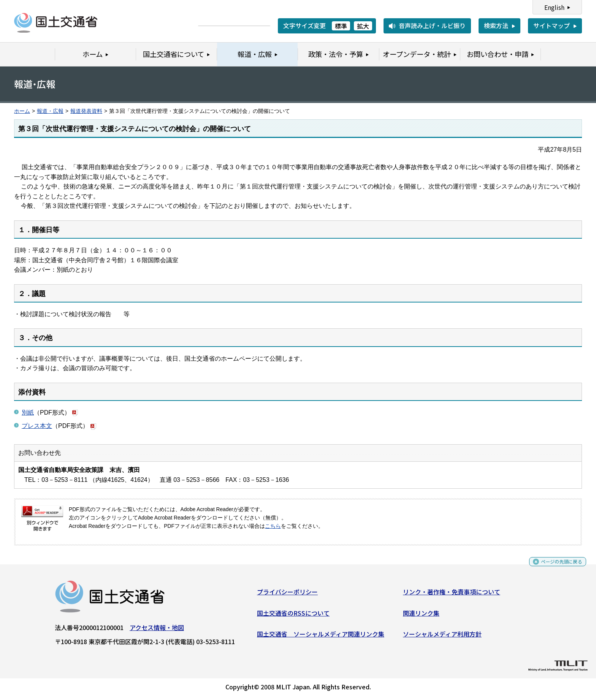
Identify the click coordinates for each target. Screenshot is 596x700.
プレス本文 (37, 426)
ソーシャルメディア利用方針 (442, 637)
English (554, 7)
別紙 (28, 413)
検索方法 (496, 25)
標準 (341, 26)
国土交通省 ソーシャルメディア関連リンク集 (321, 637)
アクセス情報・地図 (157, 630)
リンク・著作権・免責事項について (452, 595)
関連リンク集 (421, 616)
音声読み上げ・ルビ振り (432, 25)
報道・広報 (50, 111)
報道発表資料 (86, 111)
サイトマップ (552, 25)
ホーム (22, 111)
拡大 (363, 26)
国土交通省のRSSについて (293, 616)
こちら (273, 526)
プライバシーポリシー (287, 595)
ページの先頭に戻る (555, 567)
